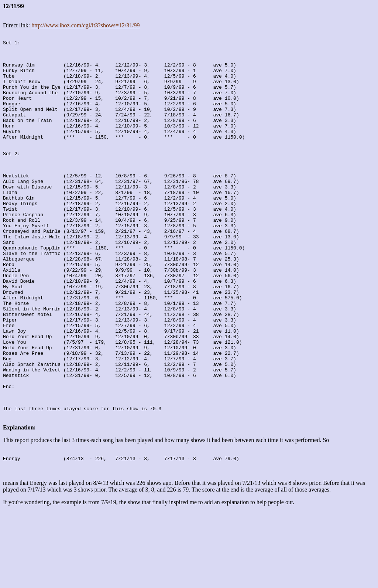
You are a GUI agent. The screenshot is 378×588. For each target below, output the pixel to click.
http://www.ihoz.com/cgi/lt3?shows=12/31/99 (85, 25)
